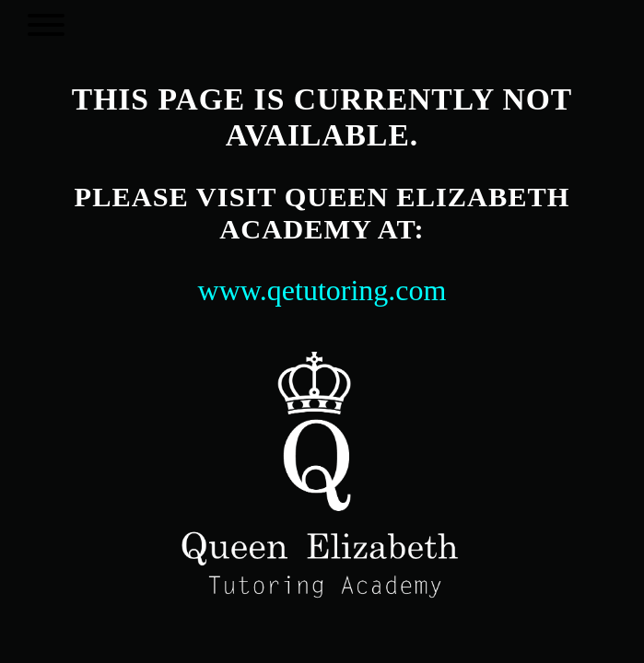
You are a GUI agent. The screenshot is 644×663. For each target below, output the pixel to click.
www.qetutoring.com (322, 290)
